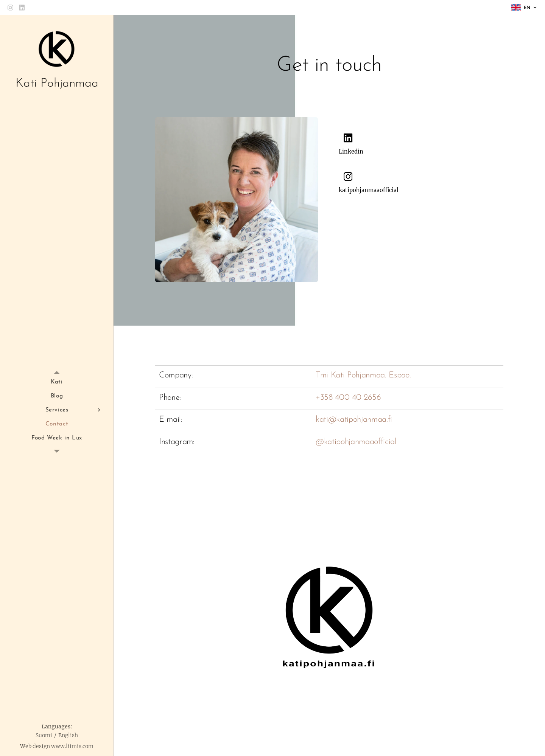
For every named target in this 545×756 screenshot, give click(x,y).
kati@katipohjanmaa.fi (354, 420)
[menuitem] (57, 382)
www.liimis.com (72, 746)
